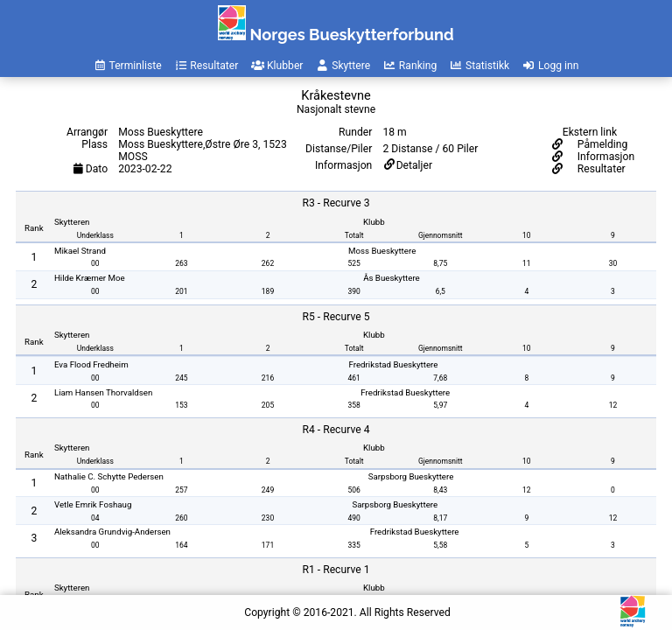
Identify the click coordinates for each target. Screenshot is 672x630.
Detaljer (414, 165)
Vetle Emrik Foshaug (93, 504)
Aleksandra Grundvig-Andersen (112, 532)
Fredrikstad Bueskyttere (394, 364)
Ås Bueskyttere (392, 278)
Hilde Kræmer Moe (90, 278)
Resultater (600, 169)
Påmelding (602, 144)
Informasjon (605, 157)
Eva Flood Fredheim (91, 364)
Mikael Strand (80, 251)
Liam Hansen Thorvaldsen (103, 392)
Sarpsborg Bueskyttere (411, 476)
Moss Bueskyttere (382, 251)
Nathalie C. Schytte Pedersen (109, 476)
